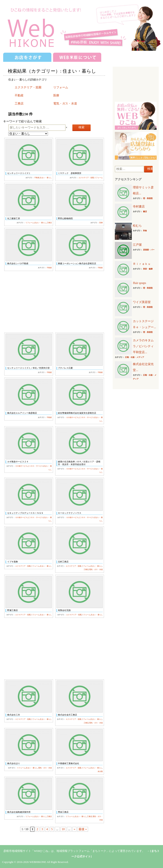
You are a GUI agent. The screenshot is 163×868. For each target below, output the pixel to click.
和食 (145, 231)
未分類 (100, 771)
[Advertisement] (54, 302)
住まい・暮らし (46, 178)
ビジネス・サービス (86, 417)
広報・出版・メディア (135, 357)
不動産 (19, 95)
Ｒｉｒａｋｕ (142, 264)
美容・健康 (148, 269)
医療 (56, 95)
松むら (137, 226)
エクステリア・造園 (28, 87)
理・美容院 (148, 198)
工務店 (19, 104)
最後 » (83, 829)
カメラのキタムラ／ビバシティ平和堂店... (143, 346)
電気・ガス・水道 (65, 104)
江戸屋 (137, 245)
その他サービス (72, 417)
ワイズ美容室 (142, 302)
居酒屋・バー (149, 250)
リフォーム (61, 87)
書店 (145, 212)
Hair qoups (139, 283)
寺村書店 (139, 207)
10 (63, 829)
